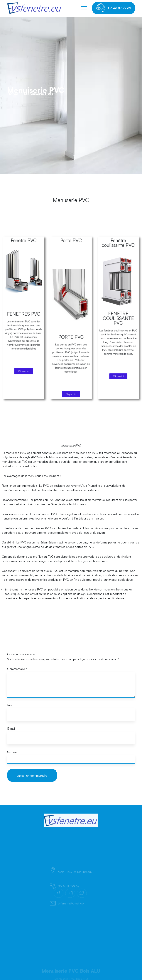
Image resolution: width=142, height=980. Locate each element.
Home (13, 112)
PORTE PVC (71, 351)
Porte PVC (71, 320)
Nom (10, 705)
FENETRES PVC (24, 344)
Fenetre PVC (24, 320)
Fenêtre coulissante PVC (118, 320)
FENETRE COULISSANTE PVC (118, 345)
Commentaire (17, 669)
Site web (13, 752)
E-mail (11, 729)
